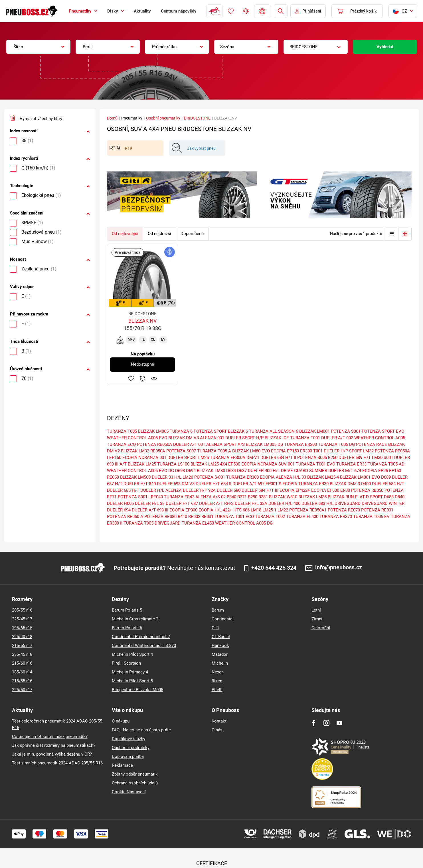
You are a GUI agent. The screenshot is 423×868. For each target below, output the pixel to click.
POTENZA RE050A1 (308, 510)
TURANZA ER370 (336, 517)
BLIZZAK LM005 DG (265, 444)
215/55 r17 (22, 646)
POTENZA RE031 (377, 510)
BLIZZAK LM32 (135, 451)
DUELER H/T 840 (140, 484)
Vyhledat (385, 47)
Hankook (220, 646)
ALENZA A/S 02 (211, 497)
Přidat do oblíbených (131, 379)
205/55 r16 (22, 610)
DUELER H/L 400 (284, 503)
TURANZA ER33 (351, 464)
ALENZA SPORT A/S (225, 444)
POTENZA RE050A (154, 444)
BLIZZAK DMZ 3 (345, 484)
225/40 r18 (22, 637)
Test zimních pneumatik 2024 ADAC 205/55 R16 (57, 763)
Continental (223, 619)
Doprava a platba (128, 756)
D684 (231, 471)
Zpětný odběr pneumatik (135, 774)
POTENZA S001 (346, 431)
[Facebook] (314, 723)
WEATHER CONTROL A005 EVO (137, 438)
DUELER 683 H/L (317, 503)
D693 (180, 471)
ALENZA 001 (212, 438)
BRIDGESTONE (197, 118)
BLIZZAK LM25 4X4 (209, 464)
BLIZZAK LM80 (211, 471)
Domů (112, 118)
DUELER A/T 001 (189, 444)
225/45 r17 (22, 619)
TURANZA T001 (305, 438)
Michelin (220, 663)
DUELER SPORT (182, 458)
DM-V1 (253, 458)
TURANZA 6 (181, 431)
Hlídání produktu (154, 379)
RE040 (157, 497)
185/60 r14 (22, 672)
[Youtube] (339, 723)
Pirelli (217, 690)
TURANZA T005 (122, 431)
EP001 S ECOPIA (281, 484)
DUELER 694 (119, 510)
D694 (191, 471)
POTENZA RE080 (160, 517)
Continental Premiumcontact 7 (141, 637)
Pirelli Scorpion (126, 663)
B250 (333, 458)
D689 (386, 477)
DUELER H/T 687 (182, 503)
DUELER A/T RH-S (216, 503)
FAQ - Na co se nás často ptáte (141, 730)
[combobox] (38, 47)
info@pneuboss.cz (339, 568)
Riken (217, 681)
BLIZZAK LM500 (135, 477)
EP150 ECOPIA (123, 458)
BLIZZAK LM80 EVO (251, 451)
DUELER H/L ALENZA (161, 490)
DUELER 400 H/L (264, 471)
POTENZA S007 (181, 451)
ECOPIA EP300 (183, 510)
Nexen (218, 672)
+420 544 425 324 (274, 568)
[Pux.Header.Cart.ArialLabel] (357, 11)
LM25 (204, 458)
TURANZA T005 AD (386, 464)
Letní (316, 610)
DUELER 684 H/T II (278, 458)
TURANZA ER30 (313, 484)
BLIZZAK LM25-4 (323, 477)
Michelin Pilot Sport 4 (132, 654)
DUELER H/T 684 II (213, 484)
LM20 (188, 477)
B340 (231, 497)
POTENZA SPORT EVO (383, 431)
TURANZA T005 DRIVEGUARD (152, 523)
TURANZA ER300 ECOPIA (250, 477)
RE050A (158, 451)
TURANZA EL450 (198, 523)
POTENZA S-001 (210, 477)
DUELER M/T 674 (345, 471)
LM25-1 (269, 510)
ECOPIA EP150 (285, 451)
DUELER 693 (169, 484)
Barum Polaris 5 (127, 610)
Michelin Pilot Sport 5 (132, 681)
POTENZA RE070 (344, 510)
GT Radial (221, 637)
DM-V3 (188, 484)
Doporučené (192, 234)
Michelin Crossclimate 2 (135, 619)
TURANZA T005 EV (371, 517)
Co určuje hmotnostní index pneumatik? (50, 737)
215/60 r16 (22, 663)
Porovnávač (246, 11)
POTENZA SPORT (210, 431)
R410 (182, 517)
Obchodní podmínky (131, 748)
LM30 (377, 458)
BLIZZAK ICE (277, 438)
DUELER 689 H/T (355, 458)
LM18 (256, 510)
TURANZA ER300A (228, 458)
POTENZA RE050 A (125, 517)
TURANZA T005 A (214, 451)
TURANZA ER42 (179, 497)
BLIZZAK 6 (238, 431)
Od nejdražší (159, 234)
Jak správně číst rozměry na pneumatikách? (54, 745)
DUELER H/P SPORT (343, 451)
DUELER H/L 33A (251, 503)
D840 (400, 497)
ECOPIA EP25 (375, 471)
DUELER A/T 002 (337, 438)
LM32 (368, 451)
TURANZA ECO (121, 444)
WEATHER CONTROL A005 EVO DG (140, 471)
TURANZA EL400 (302, 517)
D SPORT (374, 497)
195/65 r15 (22, 628)
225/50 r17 (22, 690)
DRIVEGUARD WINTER (383, 503)
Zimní (317, 619)
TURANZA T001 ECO (234, 517)
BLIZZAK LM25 (142, 464)
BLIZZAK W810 (283, 497)
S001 (388, 458)
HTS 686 (241, 510)
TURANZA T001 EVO (315, 464)
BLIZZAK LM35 (312, 497)
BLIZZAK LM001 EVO (360, 477)
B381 (263, 497)
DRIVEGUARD (348, 503)
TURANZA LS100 (173, 464)
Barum (218, 610)
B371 (242, 497)
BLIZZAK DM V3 (184, 438)
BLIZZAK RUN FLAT (346, 497)
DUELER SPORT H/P (244, 438)
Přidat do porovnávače (143, 379)
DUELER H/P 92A (199, 490)
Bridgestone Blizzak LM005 (137, 690)
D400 (366, 484)
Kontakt (219, 721)
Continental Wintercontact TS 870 (144, 646)
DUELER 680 (229, 490)
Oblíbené (231, 11)
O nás (217, 730)
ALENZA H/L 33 (291, 477)
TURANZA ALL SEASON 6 (274, 431)
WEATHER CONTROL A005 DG (244, 523)
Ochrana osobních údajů (135, 783)
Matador (220, 654)
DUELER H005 (120, 503)
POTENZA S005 (312, 458)
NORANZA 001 (152, 458)
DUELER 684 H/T (388, 484)
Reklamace (122, 765)
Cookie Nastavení (129, 792)
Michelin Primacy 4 (130, 672)
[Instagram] (326, 723)
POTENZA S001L (134, 497)
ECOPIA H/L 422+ (215, 510)
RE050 (113, 477)
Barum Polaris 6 (127, 628)
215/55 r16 (22, 681)
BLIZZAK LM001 (314, 431)
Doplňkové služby (128, 739)
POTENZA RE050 (367, 490)
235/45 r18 (22, 654)
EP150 (395, 471)
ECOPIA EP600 (325, 490)
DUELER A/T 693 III (150, 510)
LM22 (283, 510)
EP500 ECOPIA (242, 464)
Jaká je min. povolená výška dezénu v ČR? (52, 754)
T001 (318, 451)
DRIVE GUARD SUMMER (304, 471)
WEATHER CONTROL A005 (380, 438)
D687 (242, 471)
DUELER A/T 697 (248, 484)
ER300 (306, 451)
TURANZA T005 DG (336, 444)
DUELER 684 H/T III (260, 490)
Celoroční (321, 628)
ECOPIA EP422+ (295, 490)
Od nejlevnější (125, 234)
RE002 (194, 517)
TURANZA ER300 (301, 444)
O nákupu (121, 721)
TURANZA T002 (270, 517)
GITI (215, 628)
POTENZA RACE (372, 444)
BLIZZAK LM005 (153, 431)
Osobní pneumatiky (163, 118)
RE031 (207, 517)
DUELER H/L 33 (150, 503)
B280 (253, 497)
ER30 (345, 490)
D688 (389, 497)
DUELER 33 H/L (167, 477)
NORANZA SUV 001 (276, 464)
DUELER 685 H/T (123, 490)
